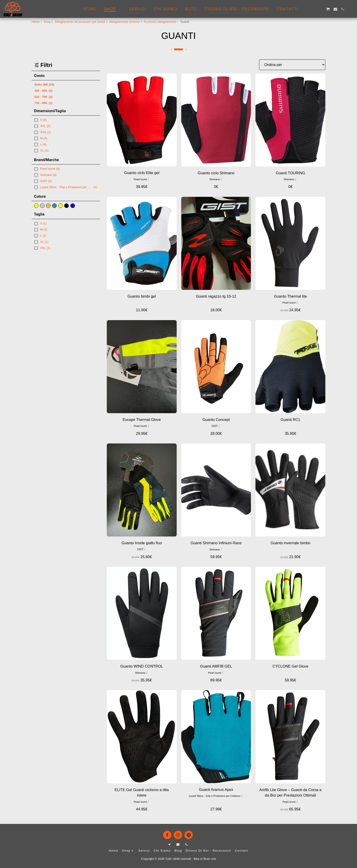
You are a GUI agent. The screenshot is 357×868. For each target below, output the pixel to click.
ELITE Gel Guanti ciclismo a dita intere (142, 793)
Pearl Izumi (140, 179)
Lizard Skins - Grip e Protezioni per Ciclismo (215, 796)
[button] (306, 9)
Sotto (44, 85)
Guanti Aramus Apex (216, 790)
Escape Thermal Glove (142, 420)
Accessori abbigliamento (160, 22)
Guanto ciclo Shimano (216, 173)
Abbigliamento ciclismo (125, 22)
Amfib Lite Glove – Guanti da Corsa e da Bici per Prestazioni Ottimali (290, 793)
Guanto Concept (216, 420)
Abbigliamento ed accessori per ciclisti (80, 22)
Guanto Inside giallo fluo (142, 543)
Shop (47, 22)
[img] (142, 120)
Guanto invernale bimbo (290, 543)
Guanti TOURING (290, 173)
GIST (215, 426)
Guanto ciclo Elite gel (142, 173)
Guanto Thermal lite (290, 296)
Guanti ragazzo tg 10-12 (216, 296)
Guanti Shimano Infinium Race (216, 543)
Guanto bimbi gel (142, 296)
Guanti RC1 (291, 420)
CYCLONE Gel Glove (291, 666)
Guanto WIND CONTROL (142, 666)
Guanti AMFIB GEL (216, 666)
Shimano (215, 179)
